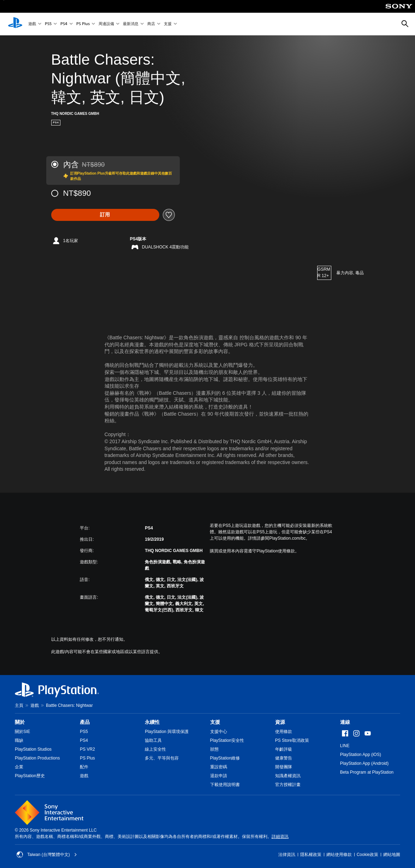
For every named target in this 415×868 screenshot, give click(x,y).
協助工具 (153, 740)
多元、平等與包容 (162, 758)
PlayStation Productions (37, 758)
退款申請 (219, 776)
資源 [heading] (280, 722)
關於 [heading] (20, 722)
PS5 (48, 24)
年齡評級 (284, 749)
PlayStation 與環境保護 (167, 732)
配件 (84, 767)
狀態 (214, 749)
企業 (19, 767)
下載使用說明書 (225, 785)
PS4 (64, 24)
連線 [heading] (345, 722)
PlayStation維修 (225, 758)
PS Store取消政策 (292, 740)
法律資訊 (287, 855)
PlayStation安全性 (227, 740)
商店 (151, 24)
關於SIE (22, 732)
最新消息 (131, 24)
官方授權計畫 (288, 785)
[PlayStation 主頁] (15, 24)
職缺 (19, 740)
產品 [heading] (85, 722)
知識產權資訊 (288, 776)
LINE (345, 746)
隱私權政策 (311, 855)
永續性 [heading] (152, 722)
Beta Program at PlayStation (367, 772)
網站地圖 (392, 855)
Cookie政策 (367, 855)
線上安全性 (155, 749)
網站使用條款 (339, 855)
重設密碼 (219, 767)
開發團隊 (284, 767)
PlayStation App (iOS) (361, 755)
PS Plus (83, 24)
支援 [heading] (215, 722)
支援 (168, 24)
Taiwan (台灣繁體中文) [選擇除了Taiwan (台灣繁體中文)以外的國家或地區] (47, 855)
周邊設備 (106, 24)
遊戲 (32, 24)
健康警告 (284, 758)
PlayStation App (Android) (364, 763)
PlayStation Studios (33, 749)
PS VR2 (87, 749)
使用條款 (284, 732)
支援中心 (219, 732)
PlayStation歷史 (30, 776)
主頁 (19, 705)
